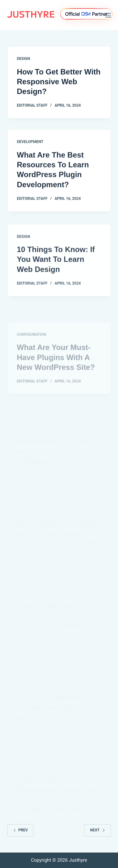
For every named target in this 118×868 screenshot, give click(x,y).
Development (30, 143)
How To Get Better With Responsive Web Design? (59, 82)
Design (24, 59)
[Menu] (108, 15)
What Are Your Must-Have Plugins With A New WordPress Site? (56, 367)
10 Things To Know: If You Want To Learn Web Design (56, 262)
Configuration (32, 344)
